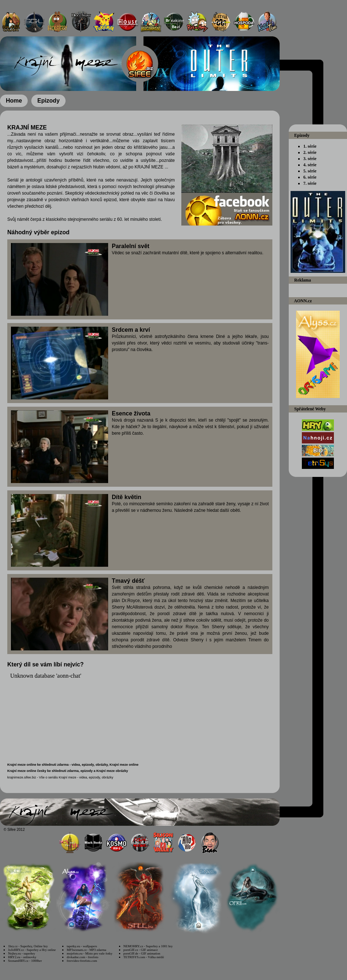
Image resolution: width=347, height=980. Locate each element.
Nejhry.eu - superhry (21, 953)
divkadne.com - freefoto (82, 957)
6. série (310, 177)
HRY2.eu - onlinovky (22, 957)
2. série (310, 152)
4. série (310, 165)
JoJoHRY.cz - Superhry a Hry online (32, 950)
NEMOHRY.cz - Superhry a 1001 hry (148, 946)
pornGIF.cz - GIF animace (141, 950)
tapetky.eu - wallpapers (82, 946)
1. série (310, 146)
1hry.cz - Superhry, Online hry (28, 946)
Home (14, 101)
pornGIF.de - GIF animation (142, 953)
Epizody (48, 101)
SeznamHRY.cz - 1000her (25, 961)
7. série (310, 183)
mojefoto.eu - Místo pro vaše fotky (89, 953)
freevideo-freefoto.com (82, 961)
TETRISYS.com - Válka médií (144, 957)
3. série (310, 159)
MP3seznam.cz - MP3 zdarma (86, 950)
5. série (310, 171)
